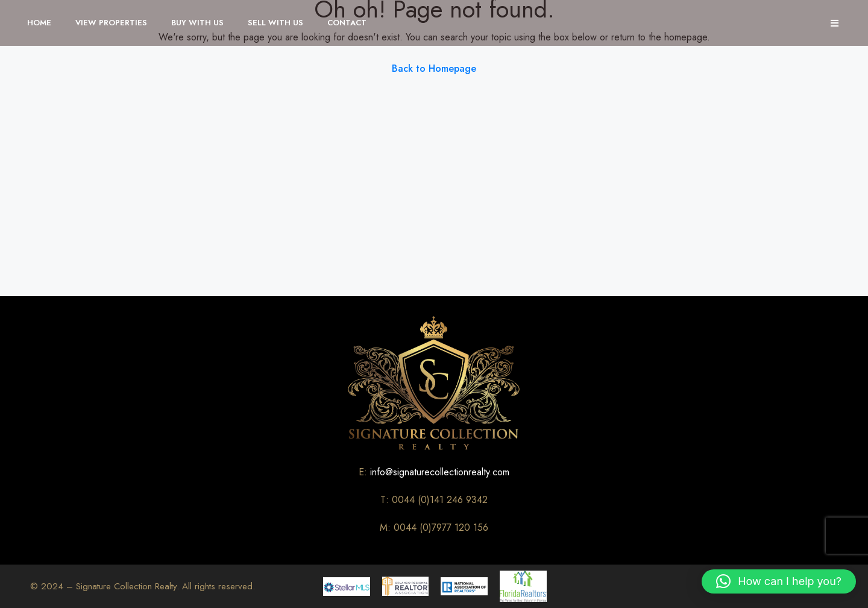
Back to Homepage (434, 68)
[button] (779, 581)
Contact (347, 23)
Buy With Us (197, 23)
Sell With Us (275, 23)
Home (39, 23)
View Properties (111, 23)
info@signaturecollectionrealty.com (440, 472)
